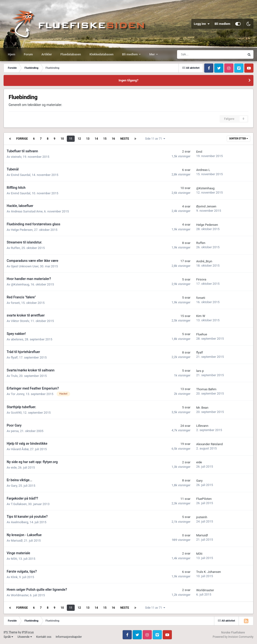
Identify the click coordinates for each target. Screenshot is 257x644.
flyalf (14, 357)
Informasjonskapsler (69, 637)
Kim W (201, 316)
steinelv (16, 157)
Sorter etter (239, 139)
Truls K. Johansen (209, 572)
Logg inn (202, 24)
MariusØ (17, 541)
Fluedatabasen (71, 54)
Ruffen (16, 248)
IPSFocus (28, 632)
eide (14, 467)
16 (113, 139)
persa (15, 431)
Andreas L (203, 170)
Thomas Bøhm (206, 389)
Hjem (12, 54)
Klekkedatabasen (101, 54)
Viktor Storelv (20, 321)
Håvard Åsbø (20, 449)
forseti (15, 303)
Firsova (201, 279)
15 (105, 139)
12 (79, 139)
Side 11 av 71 (155, 139)
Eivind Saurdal (21, 175)
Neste (125, 139)
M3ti (14, 559)
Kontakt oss (44, 637)
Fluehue (202, 334)
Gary (14, 486)
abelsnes (17, 339)
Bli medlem (222, 24)
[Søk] (195, 54)
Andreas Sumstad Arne (27, 211)
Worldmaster (20, 595)
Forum (28, 54)
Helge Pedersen (22, 230)
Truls (14, 376)
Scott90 (16, 413)
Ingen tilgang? (128, 80)
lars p (200, 371)
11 (71, 139)
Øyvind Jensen (206, 206)
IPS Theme (10, 632)
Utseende (25, 637)
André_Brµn (204, 261)
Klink (14, 577)
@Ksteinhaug (205, 188)
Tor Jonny (18, 394)
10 (62, 139)
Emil (199, 152)
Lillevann (202, 426)
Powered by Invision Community (233, 637)
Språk (8, 637)
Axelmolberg (20, 522)
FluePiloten (204, 499)
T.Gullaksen (19, 504)
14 (96, 139)
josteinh (202, 517)
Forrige (22, 139)
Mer (152, 54)
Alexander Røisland (209, 444)
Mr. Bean (202, 408)
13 (88, 139)
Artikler (47, 54)
